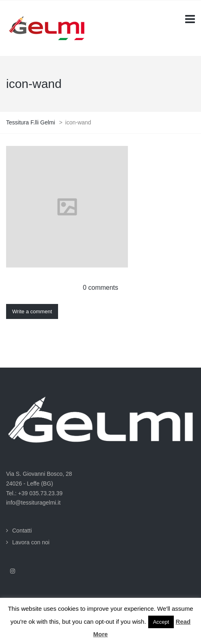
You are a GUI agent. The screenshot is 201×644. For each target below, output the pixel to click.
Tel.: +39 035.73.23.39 (34, 493)
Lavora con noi (31, 542)
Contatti (22, 531)
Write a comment (32, 311)
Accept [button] (161, 622)
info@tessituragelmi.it (33, 503)
